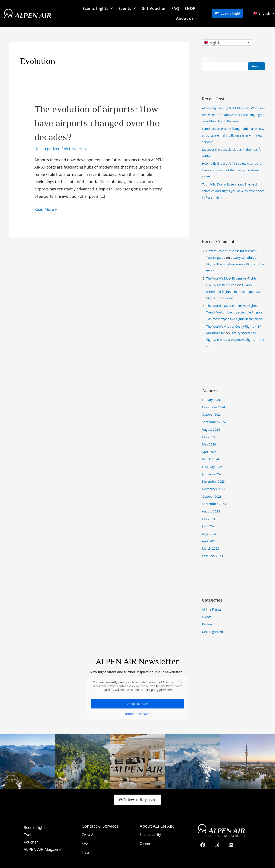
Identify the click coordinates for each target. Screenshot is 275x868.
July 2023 (209, 510)
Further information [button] (137, 704)
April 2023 (210, 532)
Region (207, 614)
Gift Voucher (154, 8)
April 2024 (210, 445)
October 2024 (212, 409)
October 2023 (212, 488)
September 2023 (214, 496)
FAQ (175, 8)
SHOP (190, 8)
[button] (9, 859)
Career (145, 834)
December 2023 (214, 474)
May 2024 (209, 438)
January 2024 (212, 467)
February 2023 (213, 546)
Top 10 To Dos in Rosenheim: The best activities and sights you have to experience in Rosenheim (231, 189)
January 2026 (212, 394)
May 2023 (209, 525)
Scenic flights (98, 8)
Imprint (218, 864)
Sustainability (150, 825)
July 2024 (209, 430)
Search (208, 58)
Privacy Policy (242, 864)
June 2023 (209, 517)
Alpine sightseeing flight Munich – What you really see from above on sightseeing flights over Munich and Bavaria (233, 115)
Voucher (31, 833)
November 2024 (214, 401)
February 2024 (213, 459)
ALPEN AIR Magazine (43, 840)
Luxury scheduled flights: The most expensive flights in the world (236, 261)
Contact (87, 825)
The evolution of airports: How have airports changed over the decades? (97, 123)
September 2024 (214, 416)
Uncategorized (47, 149)
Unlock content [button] (138, 693)
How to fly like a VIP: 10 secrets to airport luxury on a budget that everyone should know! (233, 169)
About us (187, 18)
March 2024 (211, 452)
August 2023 (211, 503)
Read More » (46, 209)
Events (127, 8)
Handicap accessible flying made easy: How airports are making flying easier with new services (234, 135)
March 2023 (211, 539)
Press (86, 843)
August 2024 (211, 423)
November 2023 (214, 481)
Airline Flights (212, 600)
